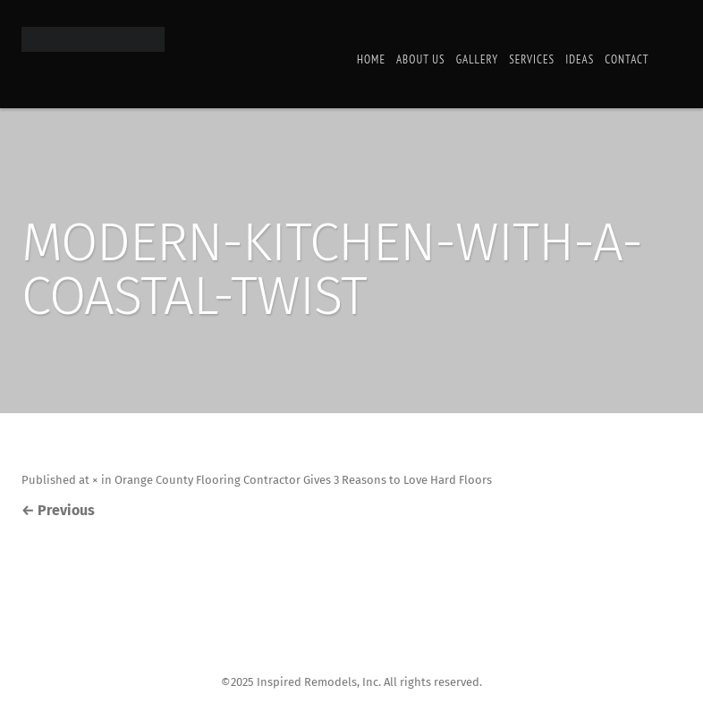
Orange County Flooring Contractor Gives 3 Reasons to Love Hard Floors (303, 480)
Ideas (580, 59)
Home (371, 59)
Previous (58, 510)
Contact (627, 59)
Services (532, 59)
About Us (421, 59)
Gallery (477, 59)
